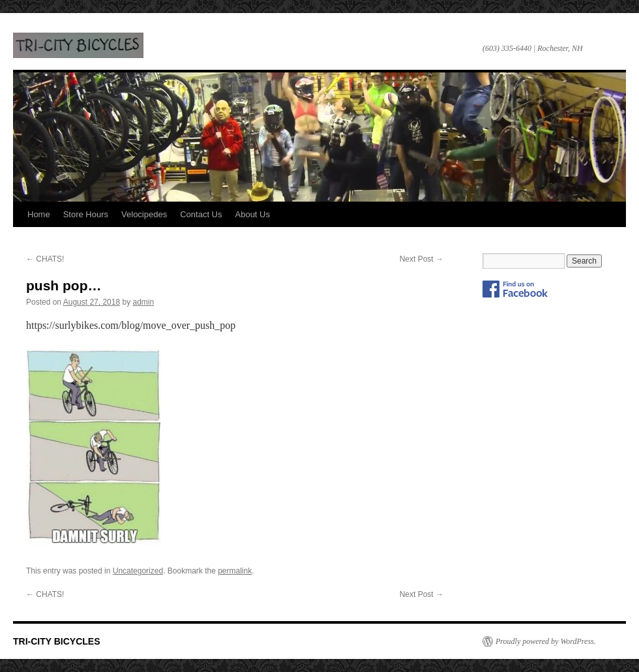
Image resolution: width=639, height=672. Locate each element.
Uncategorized (138, 571)
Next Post (422, 259)
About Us (253, 214)
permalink (235, 571)
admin (144, 302)
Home (39, 214)
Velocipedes (144, 214)
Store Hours (86, 214)
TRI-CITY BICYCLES (78, 45)
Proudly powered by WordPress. (546, 641)
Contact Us (201, 214)
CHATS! (45, 259)
